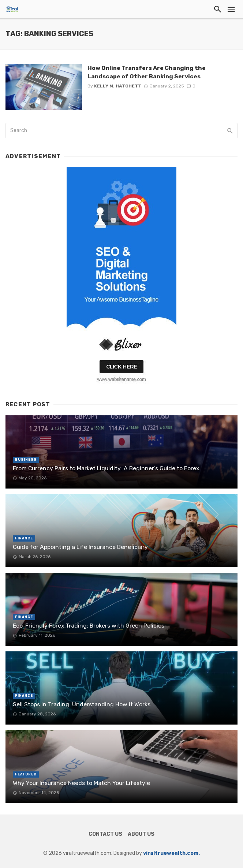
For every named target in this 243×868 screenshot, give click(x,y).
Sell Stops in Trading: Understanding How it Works (82, 704)
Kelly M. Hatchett (118, 86)
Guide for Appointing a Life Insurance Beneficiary (80, 547)
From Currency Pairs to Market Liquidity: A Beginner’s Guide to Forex (106, 468)
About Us (141, 834)
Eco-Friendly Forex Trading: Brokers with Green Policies (89, 626)
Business (26, 460)
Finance (24, 538)
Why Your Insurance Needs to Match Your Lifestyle (81, 783)
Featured (26, 774)
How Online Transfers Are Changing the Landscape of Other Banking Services (147, 72)
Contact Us (105, 834)
